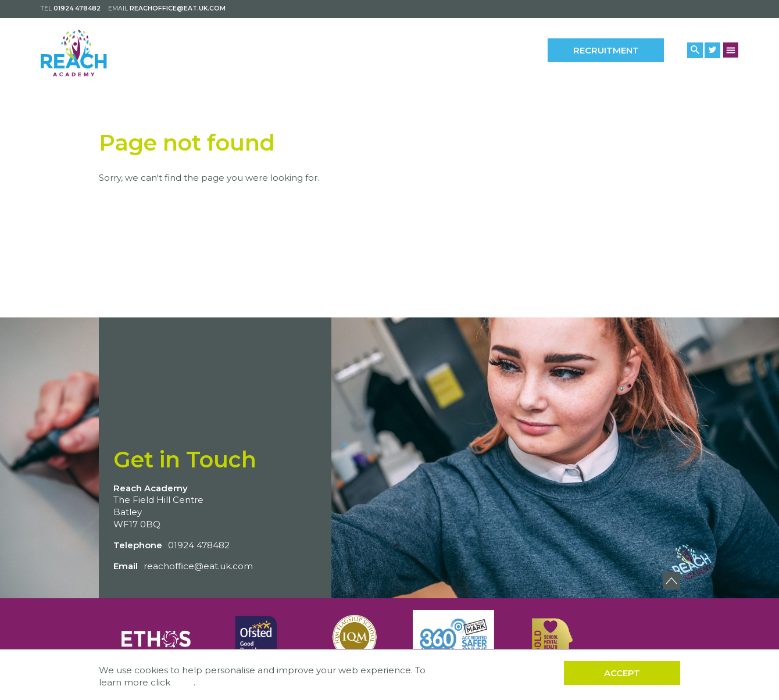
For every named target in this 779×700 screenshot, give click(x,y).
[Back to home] (92, 53)
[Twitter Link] (712, 50)
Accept (622, 673)
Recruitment (606, 50)
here (183, 682)
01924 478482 (77, 8)
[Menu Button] (731, 50)
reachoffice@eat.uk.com (178, 8)
